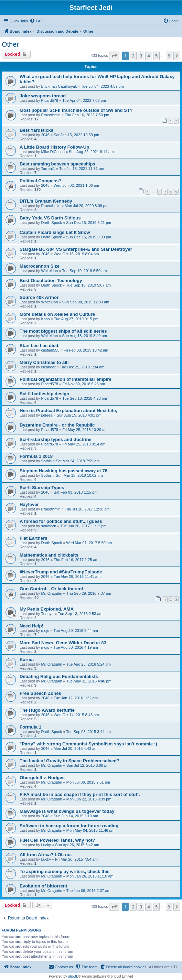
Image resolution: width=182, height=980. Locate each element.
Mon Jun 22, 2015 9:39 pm (89, 799)
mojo (45, 631)
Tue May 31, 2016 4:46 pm (89, 681)
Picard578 (50, 100)
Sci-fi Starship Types (42, 488)
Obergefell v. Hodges (42, 778)
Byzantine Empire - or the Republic (57, 425)
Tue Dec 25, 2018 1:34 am (82, 367)
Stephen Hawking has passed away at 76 (63, 471)
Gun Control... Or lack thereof (51, 589)
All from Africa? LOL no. (46, 855)
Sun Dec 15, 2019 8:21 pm (89, 223)
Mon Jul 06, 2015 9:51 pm (88, 782)
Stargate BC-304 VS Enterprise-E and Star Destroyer (76, 249)
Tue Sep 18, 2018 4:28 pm (85, 398)
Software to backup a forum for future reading (69, 826)
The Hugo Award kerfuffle (47, 710)
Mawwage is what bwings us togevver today (67, 811)
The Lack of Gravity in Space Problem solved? (69, 761)
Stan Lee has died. (40, 346)
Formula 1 (30, 727)
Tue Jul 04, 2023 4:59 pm (103, 86)
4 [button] (148, 56)
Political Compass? (41, 181)
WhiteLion (49, 271)
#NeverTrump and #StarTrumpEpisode (61, 572)
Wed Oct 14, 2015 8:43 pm (76, 715)
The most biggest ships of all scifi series (63, 331)
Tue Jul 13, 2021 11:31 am (82, 169)
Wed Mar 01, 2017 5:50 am (89, 543)
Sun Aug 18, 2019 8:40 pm (85, 336)
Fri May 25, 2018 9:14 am (84, 444)
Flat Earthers (34, 538)
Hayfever (29, 504)
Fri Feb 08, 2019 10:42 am (86, 350)
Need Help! (31, 626)
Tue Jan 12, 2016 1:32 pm (76, 698)
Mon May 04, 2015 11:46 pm (90, 830)
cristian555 (50, 350)
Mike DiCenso (53, 152)
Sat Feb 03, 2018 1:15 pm (76, 492)
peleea (47, 415)
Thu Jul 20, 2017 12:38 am (87, 509)
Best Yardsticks (36, 130)
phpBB (73, 976)
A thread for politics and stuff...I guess (61, 521)
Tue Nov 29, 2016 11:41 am (77, 577)
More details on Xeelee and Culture (57, 314)
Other (10, 44)
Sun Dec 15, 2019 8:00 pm (89, 237)
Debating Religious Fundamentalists (59, 676)
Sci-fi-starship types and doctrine (56, 439)
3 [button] (141, 56)
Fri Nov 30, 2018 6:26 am (84, 384)
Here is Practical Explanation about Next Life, (68, 411)
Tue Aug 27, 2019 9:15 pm (76, 319)
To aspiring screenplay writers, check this (65, 871)
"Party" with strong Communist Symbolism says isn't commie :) (88, 744)
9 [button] (169, 56)
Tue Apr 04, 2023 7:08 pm (84, 100)
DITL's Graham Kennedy (46, 201)
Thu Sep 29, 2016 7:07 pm (89, 593)
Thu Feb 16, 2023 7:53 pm (87, 115)
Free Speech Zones (40, 693)
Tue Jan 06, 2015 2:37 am (88, 891)
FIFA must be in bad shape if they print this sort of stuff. (80, 794)
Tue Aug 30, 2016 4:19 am (76, 647)
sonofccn (49, 526)
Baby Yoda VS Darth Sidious (50, 218)
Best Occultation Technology (51, 281)
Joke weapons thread (43, 96)
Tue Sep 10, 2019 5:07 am (88, 285)
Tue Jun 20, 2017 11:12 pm (84, 526)
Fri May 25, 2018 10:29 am (85, 430)
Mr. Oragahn (51, 593)
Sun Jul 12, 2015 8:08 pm (88, 765)
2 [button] (133, 56)
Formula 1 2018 (36, 456)
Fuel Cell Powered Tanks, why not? (57, 840)
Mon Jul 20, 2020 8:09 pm (87, 206)
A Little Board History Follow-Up (54, 147)
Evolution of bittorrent (43, 886)
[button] (114, 56)
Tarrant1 (48, 169)
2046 (45, 135)
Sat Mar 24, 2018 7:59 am (78, 461)
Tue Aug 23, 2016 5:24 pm (89, 664)
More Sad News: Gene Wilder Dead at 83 (63, 643)
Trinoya (47, 614)
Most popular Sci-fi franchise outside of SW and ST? (76, 110)
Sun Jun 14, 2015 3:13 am (76, 816)
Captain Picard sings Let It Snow (55, 232)
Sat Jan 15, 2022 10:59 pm (76, 135)
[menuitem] (36, 21)
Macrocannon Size (40, 266)
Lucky (46, 845)
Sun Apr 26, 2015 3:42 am (77, 845)
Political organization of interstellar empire (66, 379)
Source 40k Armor (39, 297)
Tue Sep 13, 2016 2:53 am (80, 614)
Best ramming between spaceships (57, 164)
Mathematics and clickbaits (49, 555)
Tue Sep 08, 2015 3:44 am (88, 732)
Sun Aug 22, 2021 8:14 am (91, 152)
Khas (45, 319)
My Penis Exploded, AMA (47, 609)
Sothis (46, 461)
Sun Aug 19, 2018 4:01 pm (79, 415)
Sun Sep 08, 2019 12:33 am (86, 302)
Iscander (48, 367)
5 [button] (156, 56)
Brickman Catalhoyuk (59, 86)
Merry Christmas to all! (44, 362)
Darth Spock (51, 223)
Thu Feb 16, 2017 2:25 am (76, 560)
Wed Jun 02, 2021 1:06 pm (76, 185)
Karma (27, 660)
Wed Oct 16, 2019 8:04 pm (76, 254)
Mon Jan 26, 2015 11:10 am (90, 876)
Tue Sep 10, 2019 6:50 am (85, 271)
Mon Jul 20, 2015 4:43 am (76, 749)
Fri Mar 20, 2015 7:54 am (76, 859)
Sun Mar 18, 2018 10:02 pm (79, 475)
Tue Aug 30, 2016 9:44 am (76, 631)
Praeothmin (51, 115)
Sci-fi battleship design (44, 394)
